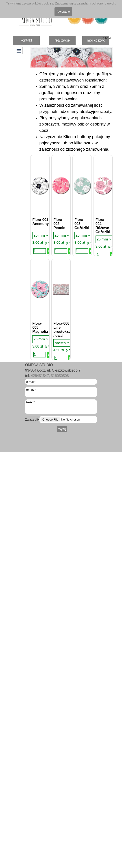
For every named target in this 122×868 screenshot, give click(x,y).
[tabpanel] (71, 112)
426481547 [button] (40, 376)
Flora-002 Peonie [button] (59, 224)
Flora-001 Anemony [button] (40, 222)
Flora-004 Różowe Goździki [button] (103, 226)
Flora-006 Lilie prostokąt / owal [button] (62, 329)
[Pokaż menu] (19, 51)
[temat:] (61, 392)
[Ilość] (40, 251)
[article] (40, 206)
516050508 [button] (60, 376)
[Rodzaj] (41, 235)
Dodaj (49, 251)
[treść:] (61, 407)
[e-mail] (61, 382)
